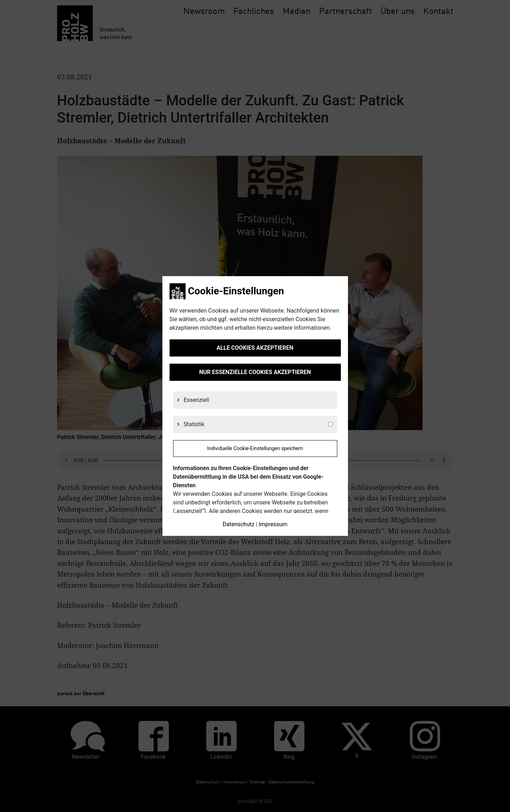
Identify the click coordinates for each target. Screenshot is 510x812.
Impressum (273, 524)
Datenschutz (239, 524)
